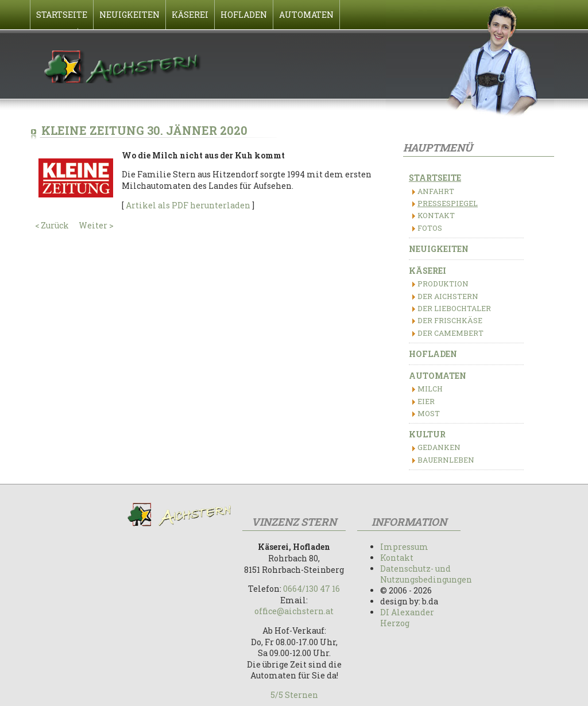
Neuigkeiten (439, 249)
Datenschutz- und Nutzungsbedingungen (426, 574)
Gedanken (439, 447)
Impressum (404, 547)
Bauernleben (446, 460)
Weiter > (96, 225)
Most (429, 413)
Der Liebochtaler (454, 308)
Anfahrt (436, 191)
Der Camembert (450, 333)
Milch (430, 389)
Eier (426, 401)
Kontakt (436, 215)
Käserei (428, 271)
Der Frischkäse (450, 320)
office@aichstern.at (294, 611)
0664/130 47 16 (312, 589)
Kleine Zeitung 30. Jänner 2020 (144, 130)
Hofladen (433, 354)
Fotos (430, 228)
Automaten (438, 376)
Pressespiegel (448, 203)
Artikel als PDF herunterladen (188, 205)
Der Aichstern (448, 296)
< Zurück (52, 225)
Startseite (435, 178)
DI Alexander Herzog (407, 618)
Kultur (427, 434)
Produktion (443, 284)
